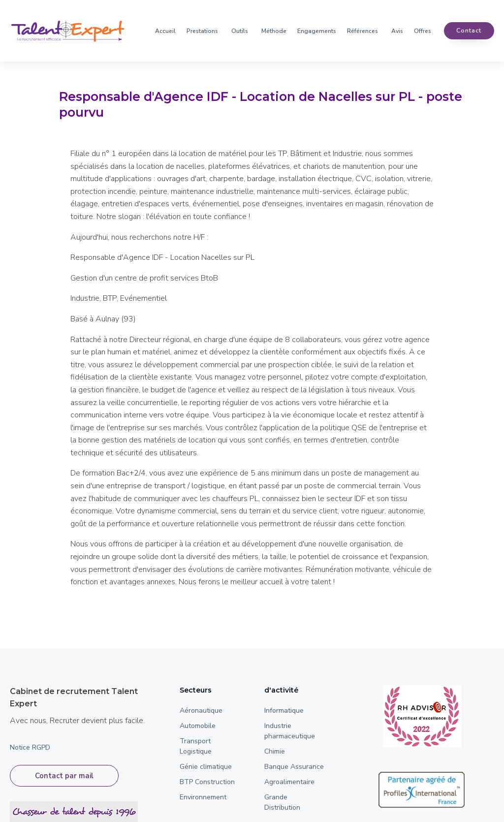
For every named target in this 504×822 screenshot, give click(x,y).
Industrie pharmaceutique (290, 731)
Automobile (198, 726)
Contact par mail (64, 778)
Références (362, 31)
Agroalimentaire (289, 782)
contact (469, 31)
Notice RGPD (30, 747)
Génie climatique (206, 767)
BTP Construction (207, 782)
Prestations (202, 31)
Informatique (284, 711)
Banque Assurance (294, 767)
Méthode (274, 31)
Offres (423, 31)
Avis (397, 31)
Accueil (165, 31)
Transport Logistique (196, 746)
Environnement (203, 797)
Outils (240, 31)
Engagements (317, 31)
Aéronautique (201, 711)
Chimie (275, 751)
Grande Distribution (282, 802)
